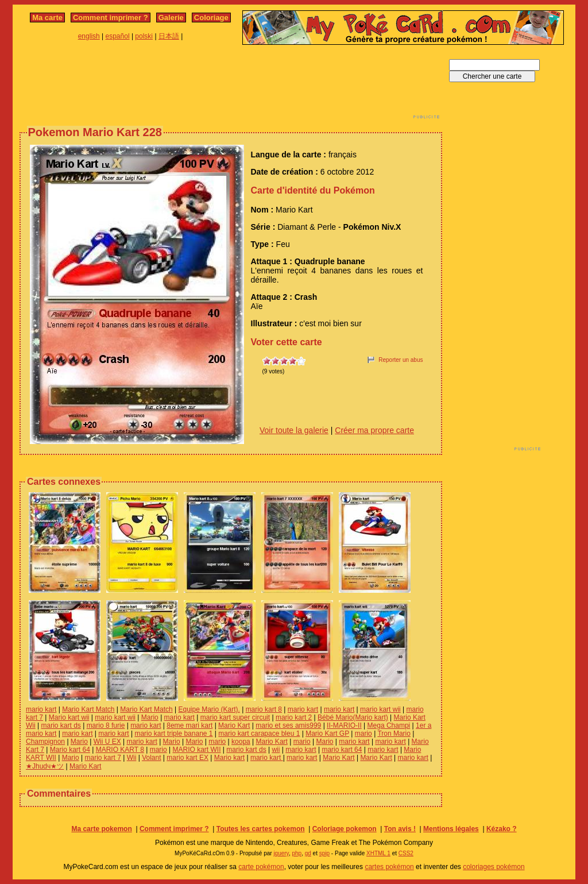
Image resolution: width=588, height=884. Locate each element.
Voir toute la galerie (294, 430)
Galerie (171, 18)
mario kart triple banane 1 (173, 734)
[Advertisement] (231, 85)
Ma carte (47, 18)
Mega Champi (389, 725)
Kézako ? (502, 829)
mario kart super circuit (235, 717)
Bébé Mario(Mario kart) (353, 717)
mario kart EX (187, 758)
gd (308, 853)
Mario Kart (234, 725)
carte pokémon (261, 867)
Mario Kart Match (88, 709)
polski (144, 36)
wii (276, 750)
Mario (150, 717)
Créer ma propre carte (374, 430)
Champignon (45, 742)
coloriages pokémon (494, 867)
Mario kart (229, 758)
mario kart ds (61, 725)
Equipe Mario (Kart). (209, 709)
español (118, 36)
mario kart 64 (342, 750)
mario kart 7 (103, 758)
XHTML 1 (378, 853)
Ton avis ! (400, 829)
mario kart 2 (294, 717)
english (89, 36)
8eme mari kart (189, 725)
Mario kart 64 (70, 750)
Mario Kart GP (327, 734)
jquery (281, 853)
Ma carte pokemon (101, 829)
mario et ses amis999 (288, 725)
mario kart (41, 709)
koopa (241, 742)
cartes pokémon (389, 867)
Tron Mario (394, 734)
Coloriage (211, 18)
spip (324, 853)
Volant (151, 758)
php (297, 853)
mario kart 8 (264, 709)
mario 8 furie (106, 725)
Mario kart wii (69, 717)
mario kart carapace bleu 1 (259, 734)
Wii (132, 758)
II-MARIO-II (344, 725)
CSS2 (406, 853)
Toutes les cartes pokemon (261, 829)
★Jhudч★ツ (45, 766)
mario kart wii (380, 709)
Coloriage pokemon (345, 829)
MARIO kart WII (197, 750)
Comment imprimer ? (111, 18)
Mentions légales (451, 829)
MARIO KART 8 (120, 750)
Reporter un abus (401, 360)
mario (363, 734)
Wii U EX (107, 742)
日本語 (169, 36)
